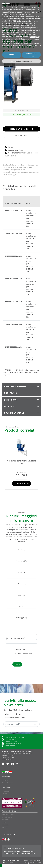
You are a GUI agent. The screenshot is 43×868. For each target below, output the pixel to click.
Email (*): (22, 572)
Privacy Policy (21, 649)
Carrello (4, 794)
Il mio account (6, 791)
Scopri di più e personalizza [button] (21, 863)
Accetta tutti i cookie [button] (31, 857)
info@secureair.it (7, 760)
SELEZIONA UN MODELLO (21, 129)
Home (5, 22)
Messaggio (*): (22, 618)
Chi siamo (5, 780)
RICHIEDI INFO (22, 135)
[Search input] (24, 13)
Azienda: (21, 595)
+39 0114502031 (10, 755)
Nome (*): (22, 550)
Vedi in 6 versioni (21, 484)
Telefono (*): (22, 584)
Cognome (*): (22, 561)
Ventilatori (13, 22)
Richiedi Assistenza (8, 783)
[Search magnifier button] (39, 13)
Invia (36, 724)
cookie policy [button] (35, 839)
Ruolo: (21, 606)
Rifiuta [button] (12, 857)
